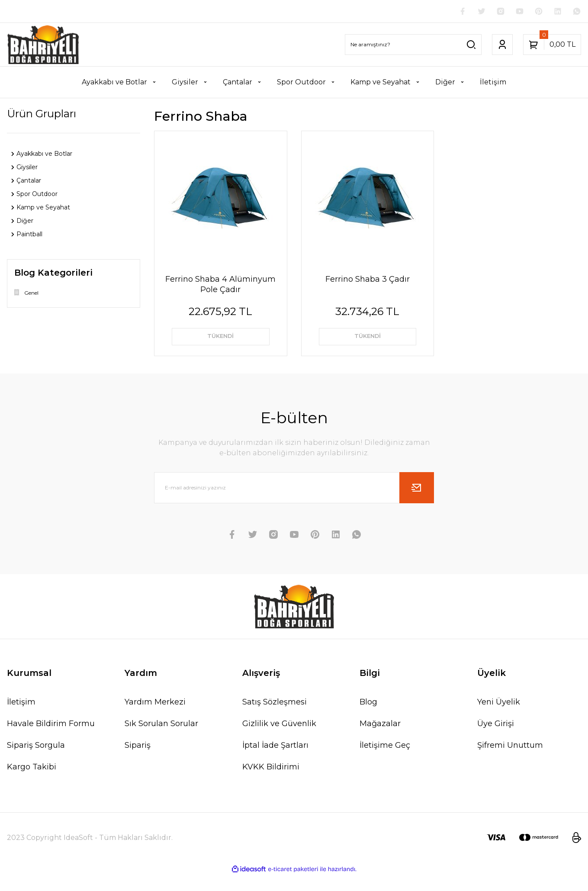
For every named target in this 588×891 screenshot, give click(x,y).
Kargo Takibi (32, 782)
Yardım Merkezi (155, 717)
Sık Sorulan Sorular (161, 739)
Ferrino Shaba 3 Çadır (368, 281)
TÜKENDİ (221, 342)
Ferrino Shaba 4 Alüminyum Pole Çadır (220, 286)
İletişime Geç (385, 761)
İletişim (21, 717)
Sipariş (138, 761)
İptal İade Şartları (275, 761)
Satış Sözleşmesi (275, 717)
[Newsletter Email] (294, 503)
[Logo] (43, 46)
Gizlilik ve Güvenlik (279, 739)
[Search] (413, 46)
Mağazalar (380, 739)
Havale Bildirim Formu (51, 739)
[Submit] (417, 503)
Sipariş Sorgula (36, 761)
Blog (368, 717)
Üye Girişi (496, 739)
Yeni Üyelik (499, 717)
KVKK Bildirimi (271, 782)
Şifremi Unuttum (510, 761)
